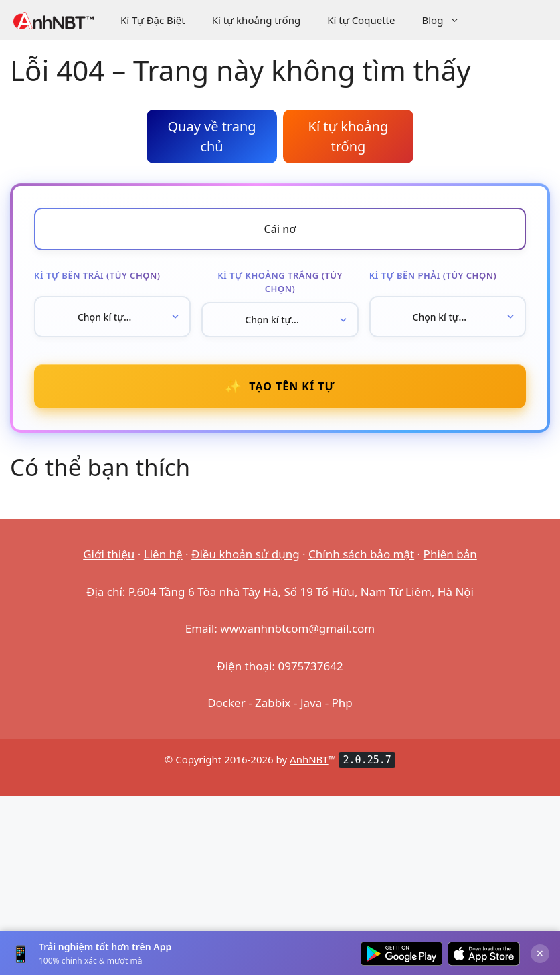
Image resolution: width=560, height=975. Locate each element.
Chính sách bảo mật (361, 554)
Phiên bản (450, 554)
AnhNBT (309, 759)
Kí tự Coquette (361, 20)
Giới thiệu (109, 554)
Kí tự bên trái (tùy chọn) (97, 275)
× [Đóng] (540, 953)
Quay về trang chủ (211, 136)
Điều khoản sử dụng (246, 554)
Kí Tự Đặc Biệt (153, 20)
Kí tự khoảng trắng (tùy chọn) (280, 282)
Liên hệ (163, 554)
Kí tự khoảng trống (257, 20)
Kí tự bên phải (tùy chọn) (433, 275)
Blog (447, 20)
